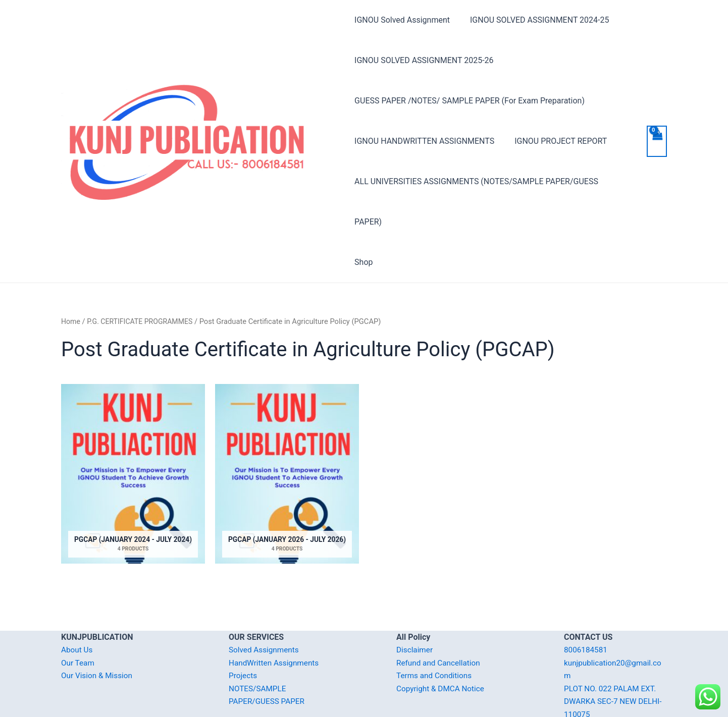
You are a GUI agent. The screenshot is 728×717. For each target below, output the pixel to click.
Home (71, 281)
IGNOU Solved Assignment (402, 20)
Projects (244, 636)
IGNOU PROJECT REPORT (557, 141)
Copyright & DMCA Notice (442, 649)
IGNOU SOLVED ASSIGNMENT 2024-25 (535, 20)
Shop (363, 222)
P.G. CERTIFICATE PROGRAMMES (143, 281)
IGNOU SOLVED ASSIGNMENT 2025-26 (424, 60)
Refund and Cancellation (440, 623)
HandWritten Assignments (276, 623)
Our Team (79, 623)
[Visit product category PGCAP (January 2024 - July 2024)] (133, 437)
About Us (77, 610)
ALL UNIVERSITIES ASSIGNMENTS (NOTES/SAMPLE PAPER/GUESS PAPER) (491, 181)
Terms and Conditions (436, 636)
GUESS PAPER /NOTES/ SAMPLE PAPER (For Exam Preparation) (470, 101)
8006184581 (587, 610)
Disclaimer (415, 610)
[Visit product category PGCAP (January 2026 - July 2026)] (287, 437)
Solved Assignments (265, 610)
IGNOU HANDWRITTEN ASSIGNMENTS (424, 141)
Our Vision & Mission (98, 636)
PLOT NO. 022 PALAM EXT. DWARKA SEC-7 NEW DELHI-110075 (615, 661)
